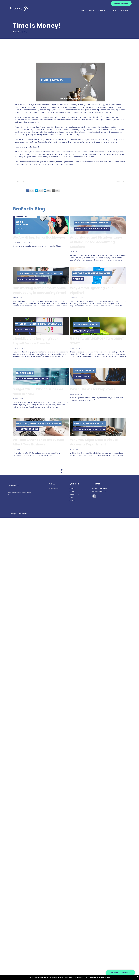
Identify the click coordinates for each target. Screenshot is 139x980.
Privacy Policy (54, 489)
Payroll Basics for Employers (93, 389)
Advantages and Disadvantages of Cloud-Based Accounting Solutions (96, 242)
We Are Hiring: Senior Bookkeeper (39, 237)
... (73, 471)
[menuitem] (82, 10)
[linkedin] (94, 496)
